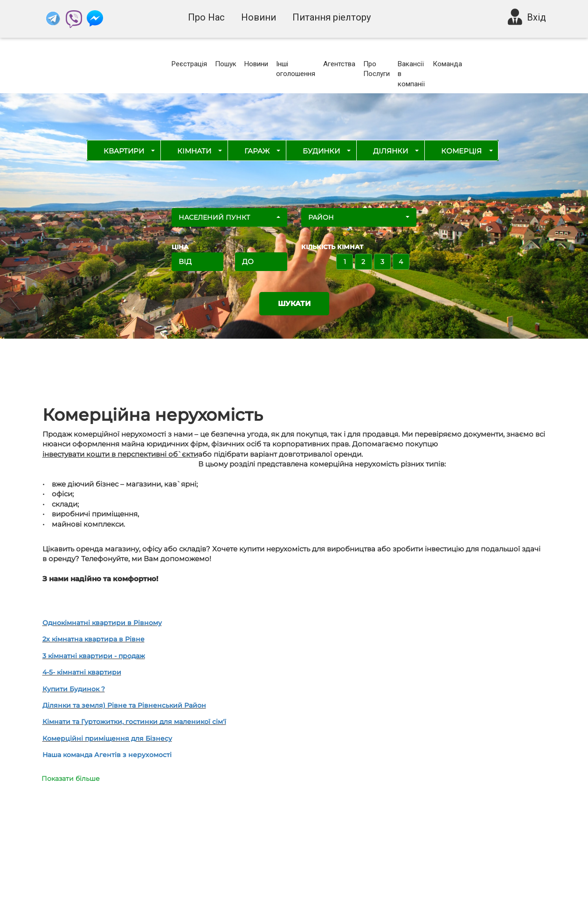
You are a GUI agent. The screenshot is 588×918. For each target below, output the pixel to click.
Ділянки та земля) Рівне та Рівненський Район (124, 705)
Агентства (339, 64)
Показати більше (71, 779)
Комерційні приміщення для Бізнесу (107, 738)
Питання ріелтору (332, 17)
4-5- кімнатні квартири (82, 672)
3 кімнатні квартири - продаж (94, 656)
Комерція (461, 151)
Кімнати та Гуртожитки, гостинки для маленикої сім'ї (134, 722)
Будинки (321, 151)
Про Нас (206, 17)
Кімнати (194, 151)
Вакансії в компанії (411, 74)
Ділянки (391, 151)
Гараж (257, 151)
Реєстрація (189, 64)
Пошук (226, 64)
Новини (259, 17)
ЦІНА (180, 247)
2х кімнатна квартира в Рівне (93, 639)
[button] (229, 217)
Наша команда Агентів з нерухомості (107, 755)
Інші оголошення (296, 69)
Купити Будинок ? (74, 689)
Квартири (124, 151)
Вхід (536, 17)
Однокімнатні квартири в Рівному (102, 623)
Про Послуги (377, 69)
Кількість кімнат (332, 247)
